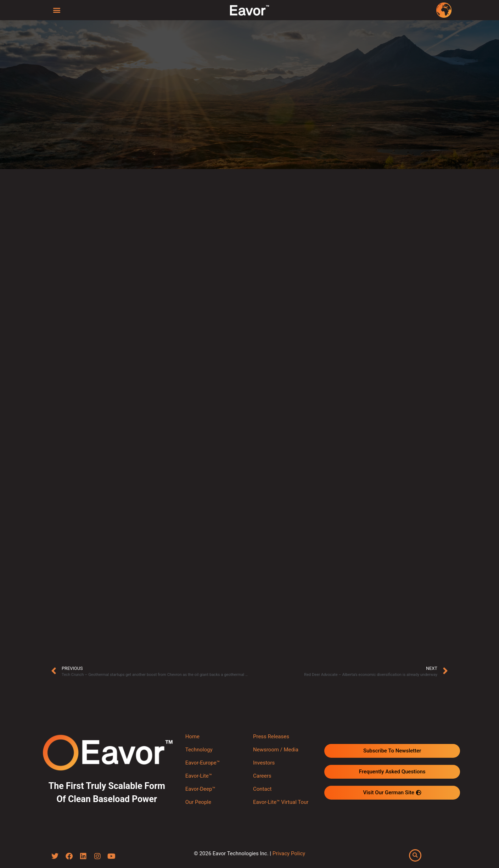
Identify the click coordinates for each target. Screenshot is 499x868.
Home (192, 737)
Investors (264, 763)
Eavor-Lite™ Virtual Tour (281, 802)
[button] (57, 10)
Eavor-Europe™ (203, 763)
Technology (199, 750)
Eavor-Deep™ (200, 789)
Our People (198, 802)
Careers (262, 776)
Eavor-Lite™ (199, 776)
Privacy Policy (289, 854)
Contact (262, 789)
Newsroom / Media (276, 750)
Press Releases (271, 737)
